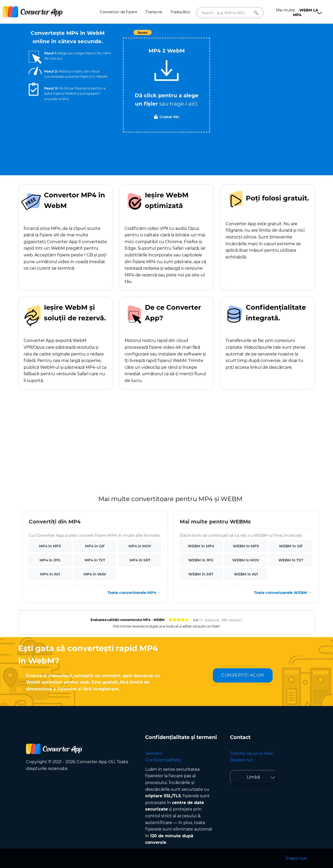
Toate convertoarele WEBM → (283, 593)
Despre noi (241, 760)
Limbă (253, 777)
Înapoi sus (296, 858)
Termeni (154, 753)
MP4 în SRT (140, 560)
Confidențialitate (163, 760)
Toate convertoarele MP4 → (134, 593)
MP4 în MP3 (50, 546)
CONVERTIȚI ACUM (243, 675)
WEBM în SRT (201, 574)
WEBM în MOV (246, 560)
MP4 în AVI (50, 574)
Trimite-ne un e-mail (251, 753)
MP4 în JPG (50, 560)
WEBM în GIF (291, 546)
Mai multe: (297, 12)
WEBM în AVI (246, 574)
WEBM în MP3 (246, 546)
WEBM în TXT (291, 560)
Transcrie (154, 12)
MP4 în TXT (95, 560)
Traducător (180, 12)
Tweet (196, 35)
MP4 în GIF (95, 546)
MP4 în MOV (140, 546)
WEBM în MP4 (201, 546)
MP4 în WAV (95, 574)
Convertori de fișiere (119, 12)
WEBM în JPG (201, 560)
